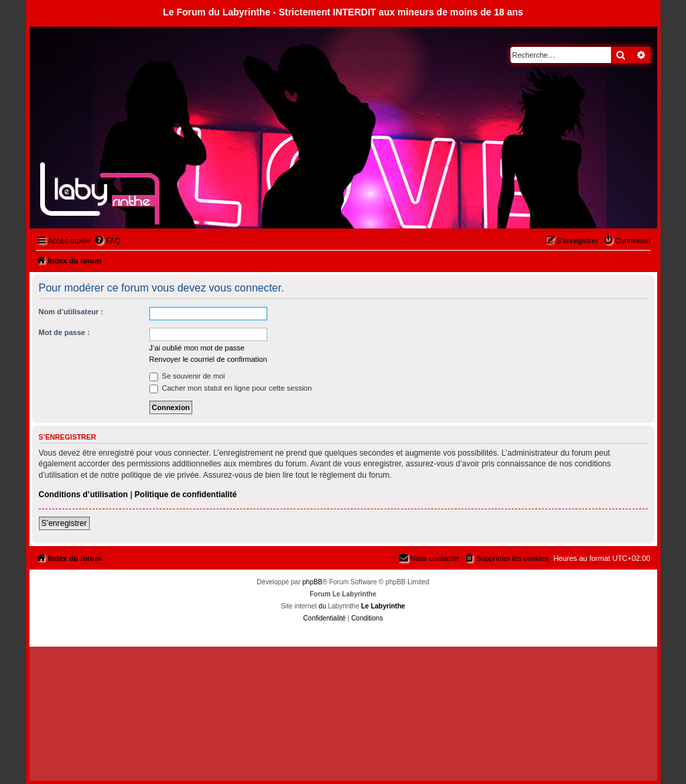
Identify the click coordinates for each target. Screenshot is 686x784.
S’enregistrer (64, 523)
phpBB (312, 582)
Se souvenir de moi (187, 376)
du (323, 606)
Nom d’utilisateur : (71, 312)
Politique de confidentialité (186, 495)
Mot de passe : (64, 332)
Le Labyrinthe (383, 606)
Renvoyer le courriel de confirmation (208, 359)
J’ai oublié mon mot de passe (197, 348)
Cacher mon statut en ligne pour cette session (231, 388)
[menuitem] (107, 241)
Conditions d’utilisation (83, 495)
